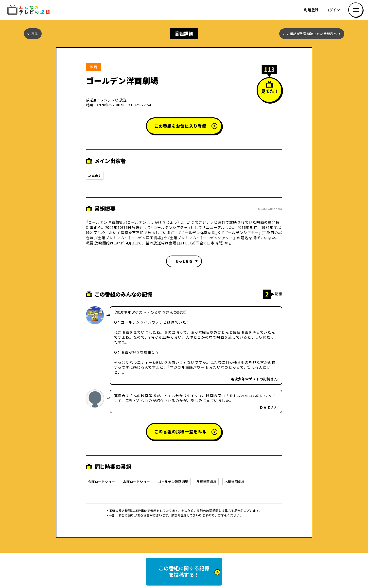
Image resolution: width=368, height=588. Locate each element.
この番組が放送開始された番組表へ (310, 34)
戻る (35, 34)
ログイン (333, 10)
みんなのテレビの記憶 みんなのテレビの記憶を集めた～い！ (30, 10)
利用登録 (311, 10)
